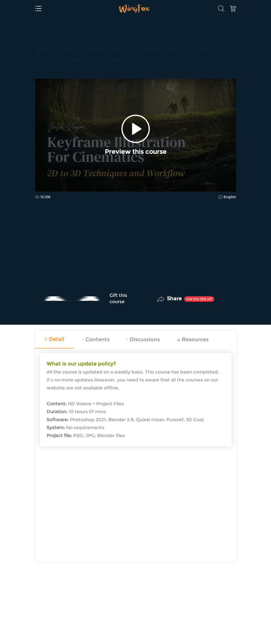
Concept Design (51, 64)
